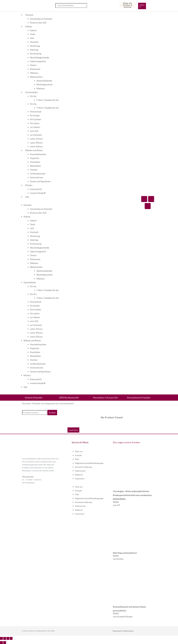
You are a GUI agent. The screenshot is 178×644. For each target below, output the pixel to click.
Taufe (33, 34)
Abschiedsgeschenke (40, 57)
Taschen (34, 170)
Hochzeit (29, 15)
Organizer (35, 158)
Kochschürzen (37, 177)
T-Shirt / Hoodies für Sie (48, 100)
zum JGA (34, 131)
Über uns (79, 451)
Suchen (52, 412)
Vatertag (34, 50)
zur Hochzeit (36, 135)
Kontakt (78, 455)
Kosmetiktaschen (38, 154)
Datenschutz (80, 471)
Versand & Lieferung (83, 467)
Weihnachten (36, 77)
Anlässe (29, 26)
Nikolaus (34, 73)
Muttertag (35, 46)
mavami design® (38, 193)
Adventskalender (44, 81)
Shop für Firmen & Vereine (128, 5)
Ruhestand (35, 69)
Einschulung (36, 54)
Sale (27, 197)
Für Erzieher (36, 119)
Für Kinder (35, 116)
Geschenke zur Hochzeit (41, 19)
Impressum (80, 478)
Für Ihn (33, 104)
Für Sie (33, 96)
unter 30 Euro (36, 143)
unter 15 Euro (36, 139)
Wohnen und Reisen (34, 150)
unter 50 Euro (36, 146)
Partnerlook (36, 112)
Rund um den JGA (38, 23)
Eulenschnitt (36, 189)
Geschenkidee (32, 92)
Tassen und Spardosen (40, 181)
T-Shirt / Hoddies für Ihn (48, 108)
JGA (32, 38)
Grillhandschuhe (38, 174)
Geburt (33, 30)
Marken (29, 185)
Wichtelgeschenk (44, 84)
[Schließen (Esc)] (11, 638)
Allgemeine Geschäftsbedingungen (89, 463)
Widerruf (79, 475)
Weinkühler (35, 166)
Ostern (33, 65)
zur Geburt (35, 127)
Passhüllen (35, 162)
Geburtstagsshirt (38, 61)
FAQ (77, 459)
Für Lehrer (35, 123)
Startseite (26, 404)
